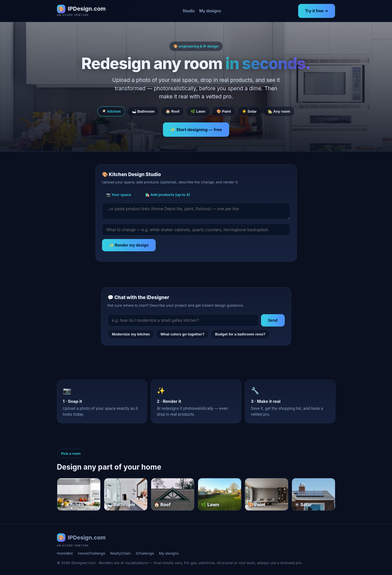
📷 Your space (119, 195)
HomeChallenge (91, 553)
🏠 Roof (173, 111)
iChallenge (145, 553)
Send (273, 320)
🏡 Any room (279, 111)
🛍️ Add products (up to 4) (168, 195)
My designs (210, 11)
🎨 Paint (224, 111)
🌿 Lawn (198, 111)
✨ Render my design (129, 245)
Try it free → (317, 11)
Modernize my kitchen (131, 334)
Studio (189, 11)
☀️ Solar (249, 111)
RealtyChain (121, 553)
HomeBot (65, 553)
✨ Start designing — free (196, 130)
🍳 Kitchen (111, 111)
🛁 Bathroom (143, 111)
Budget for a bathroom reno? (240, 334)
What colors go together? (182, 334)
